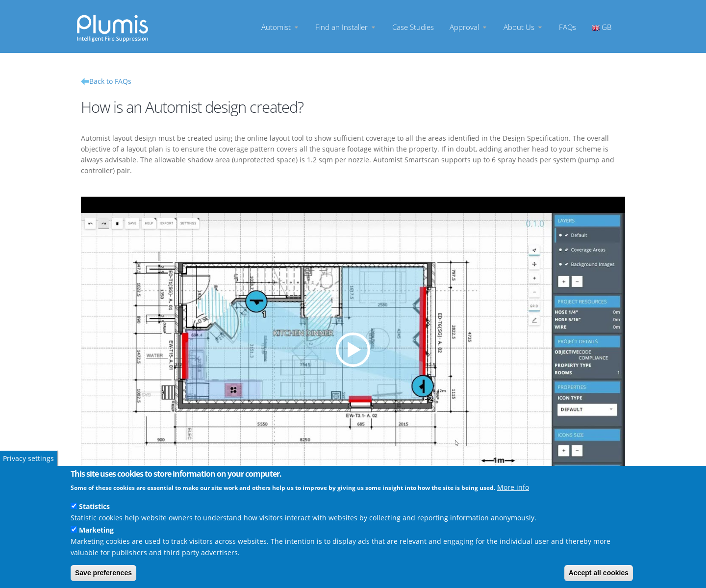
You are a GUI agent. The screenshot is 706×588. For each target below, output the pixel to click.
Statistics (94, 506)
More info (513, 487)
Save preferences (103, 573)
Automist (280, 27)
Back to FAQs (110, 81)
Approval (469, 27)
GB (602, 27)
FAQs (567, 27)
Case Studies (413, 27)
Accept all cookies (599, 573)
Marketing (96, 530)
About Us (523, 27)
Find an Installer (346, 27)
